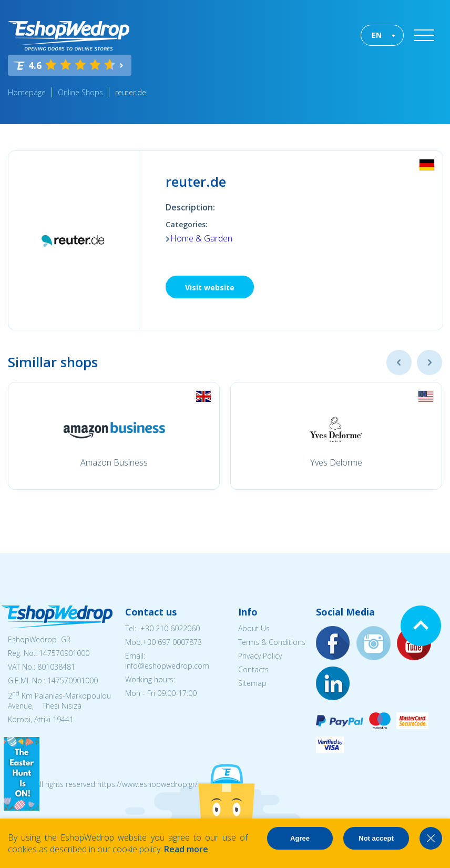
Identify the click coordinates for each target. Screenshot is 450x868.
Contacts (253, 669)
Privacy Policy (260, 656)
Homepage (27, 92)
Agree (300, 838)
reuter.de (131, 92)
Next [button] (429, 362)
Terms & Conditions (272, 642)
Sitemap (252, 683)
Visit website (210, 287)
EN (377, 35)
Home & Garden (201, 238)
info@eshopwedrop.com (167, 666)
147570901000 (64, 653)
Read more (186, 849)
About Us (254, 628)
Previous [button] (399, 362)
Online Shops (80, 92)
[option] (114, 436)
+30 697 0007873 (172, 642)
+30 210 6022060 (170, 628)
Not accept (376, 838)
